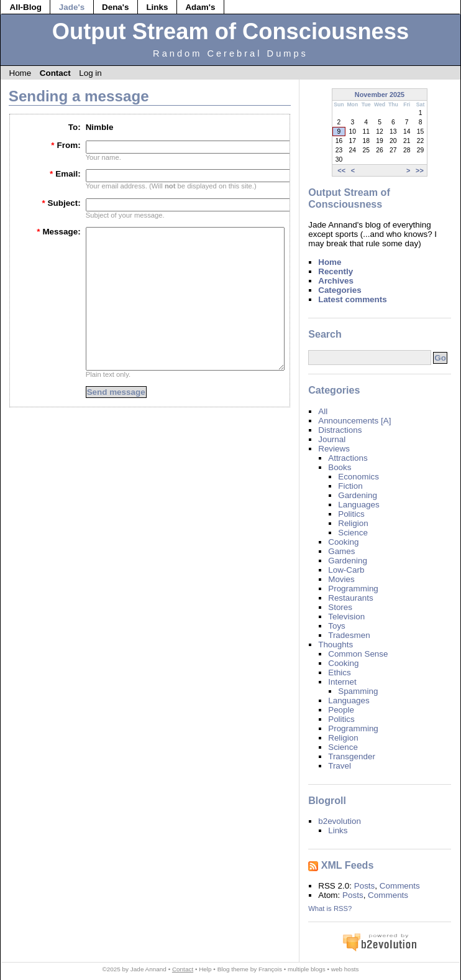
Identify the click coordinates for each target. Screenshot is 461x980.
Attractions (348, 458)
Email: (65, 174)
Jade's (72, 7)
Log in (90, 73)
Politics (351, 514)
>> (420, 170)
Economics (358, 477)
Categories (340, 290)
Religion (353, 523)
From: (66, 145)
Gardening (358, 495)
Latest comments (353, 299)
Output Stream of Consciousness (230, 31)
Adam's (200, 7)
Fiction (350, 486)
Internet (342, 682)
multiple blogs (307, 969)
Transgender (352, 756)
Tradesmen (349, 635)
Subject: (61, 203)
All (323, 411)
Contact (55, 73)
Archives (336, 281)
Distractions (340, 430)
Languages (359, 505)
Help (205, 969)
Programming (353, 589)
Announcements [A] (354, 421)
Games (341, 551)
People (341, 710)
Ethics (340, 673)
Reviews (334, 449)
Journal (332, 439)
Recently (335, 271)
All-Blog (25, 7)
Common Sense (358, 654)
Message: (58, 232)
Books (340, 467)
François (270, 969)
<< (341, 170)
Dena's (116, 7)
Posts (365, 886)
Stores (340, 607)
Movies (341, 579)
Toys (337, 626)
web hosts (345, 969)
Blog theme (233, 969)
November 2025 (380, 95)
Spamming (358, 691)
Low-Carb (346, 570)
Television (346, 617)
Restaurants (350, 598)
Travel (340, 766)
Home (20, 73)
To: (75, 127)
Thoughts (335, 645)
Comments (400, 886)
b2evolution (340, 821)
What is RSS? (330, 908)
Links (157, 7)
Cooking (343, 542)
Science (353, 533)
